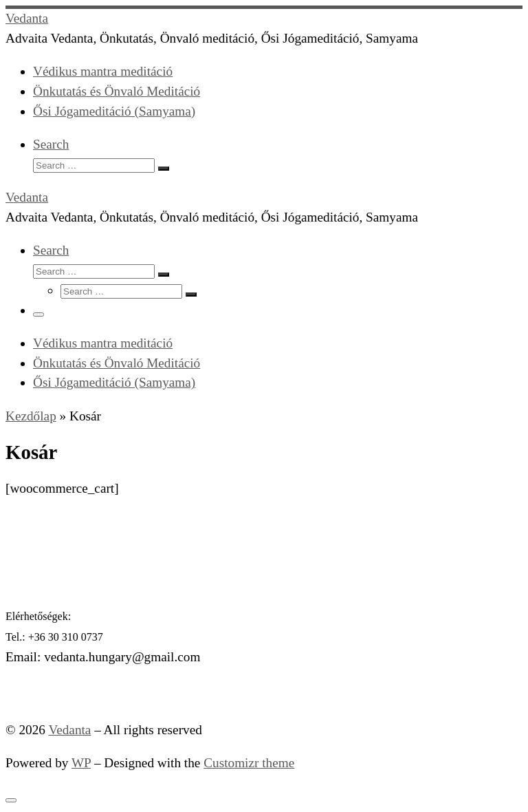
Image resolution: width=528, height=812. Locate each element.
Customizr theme (249, 763)
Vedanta (69, 730)
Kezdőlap (31, 416)
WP (81, 763)
